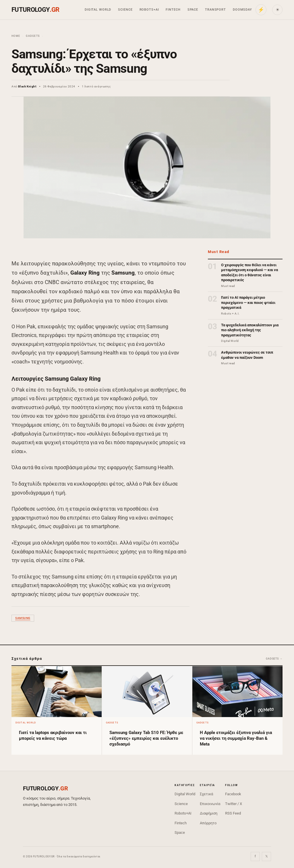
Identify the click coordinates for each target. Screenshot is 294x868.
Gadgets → (274, 659)
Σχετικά (206, 794)
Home (16, 36)
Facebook (233, 794)
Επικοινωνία (210, 804)
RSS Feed (233, 813)
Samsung (23, 618)
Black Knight (27, 86)
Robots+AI (149, 10)
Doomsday (242, 10)
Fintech (173, 10)
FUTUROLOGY (35, 10)
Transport (215, 10)
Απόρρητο (208, 823)
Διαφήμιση (209, 813)
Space (193, 10)
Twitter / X (234, 804)
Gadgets (33, 36)
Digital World (98, 10)
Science (125, 10)
